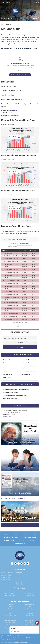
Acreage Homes (10, 591)
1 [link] (18, 325)
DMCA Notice (29, 638)
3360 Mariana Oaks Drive (12, 278)
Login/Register (20, 544)
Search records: (12, 247)
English (36, 3)
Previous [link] (13, 325)
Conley (17, 115)
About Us (22, 540)
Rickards (14, 110)
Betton (10, 606)
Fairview (15, 113)
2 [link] (21, 325)
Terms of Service (13, 638)
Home (3, 25)
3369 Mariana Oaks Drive (12, 289)
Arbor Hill (10, 604)
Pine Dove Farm (30, 616)
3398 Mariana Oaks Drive (12, 292)
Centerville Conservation (29, 360)
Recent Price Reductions (10, 399)
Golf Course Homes (10, 596)
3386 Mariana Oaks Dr (12, 314)
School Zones (9, 540)
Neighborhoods (30, 537)
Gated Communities (10, 593)
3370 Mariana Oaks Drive (12, 275)
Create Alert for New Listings (20, 75)
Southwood (6, 360)
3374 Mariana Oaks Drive (12, 267)
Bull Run (5, 363)
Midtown (5, 371)
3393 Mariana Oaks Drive (12, 311)
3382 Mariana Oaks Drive (12, 264)
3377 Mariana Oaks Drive (12, 305)
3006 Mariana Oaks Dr (12, 316)
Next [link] (28, 325)
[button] (19, 250)
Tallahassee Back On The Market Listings (15, 395)
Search (7, 534)
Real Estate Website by (15, 642)
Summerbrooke (7, 374)
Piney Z (5, 366)
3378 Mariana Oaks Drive (12, 286)
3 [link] (24, 325)
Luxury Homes (30, 591)
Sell (34, 534)
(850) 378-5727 (7, 577)
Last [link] (33, 325)
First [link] (7, 325)
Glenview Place (10, 618)
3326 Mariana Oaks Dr (12, 256)
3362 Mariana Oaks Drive (12, 253)
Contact (33, 540)
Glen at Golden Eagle (10, 616)
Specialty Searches (11, 537)
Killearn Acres (26, 374)
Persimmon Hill (30, 613)
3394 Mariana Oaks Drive (12, 300)
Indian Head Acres (10, 623)
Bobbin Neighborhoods (10, 609)
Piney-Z (30, 618)
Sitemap (13, 640)
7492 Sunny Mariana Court (12, 281)
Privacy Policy (21, 638)
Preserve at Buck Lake (30, 620)
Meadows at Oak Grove (30, 604)
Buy (26, 534)
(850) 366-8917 (7, 416)
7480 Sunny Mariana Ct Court (12, 297)
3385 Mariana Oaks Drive (12, 319)
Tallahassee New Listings (10, 392)
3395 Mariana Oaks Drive (12, 259)
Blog (17, 534)
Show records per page (20, 244)
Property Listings (6, 640)
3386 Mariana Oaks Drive (12, 283)
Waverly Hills (7, 377)
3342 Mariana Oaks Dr (12, 303)
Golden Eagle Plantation (29, 371)
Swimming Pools (30, 596)
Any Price (20, 343)
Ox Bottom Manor (27, 363)
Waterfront (30, 598)
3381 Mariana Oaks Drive (12, 308)
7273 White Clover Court (12, 261)
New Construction (30, 593)
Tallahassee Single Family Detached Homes (16, 389)
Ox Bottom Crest (30, 609)
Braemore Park (10, 611)
